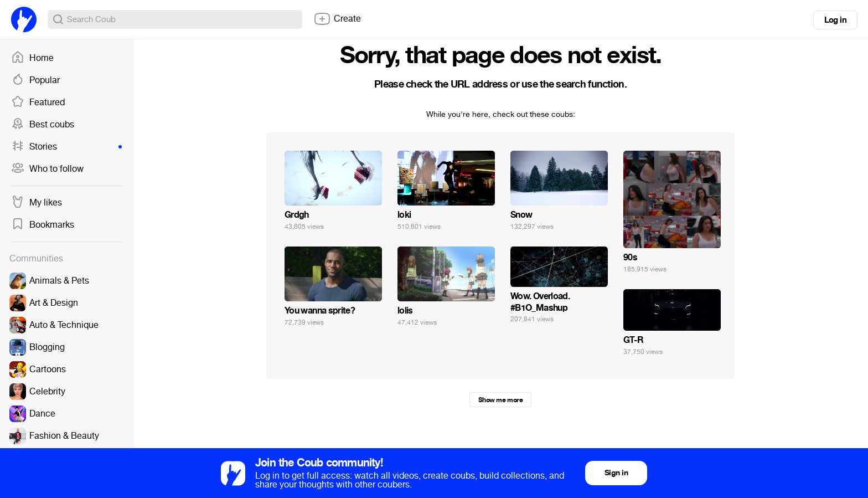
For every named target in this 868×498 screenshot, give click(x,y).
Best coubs (43, 125)
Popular (35, 80)
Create (337, 19)
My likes (37, 203)
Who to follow (47, 169)
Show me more (500, 400)
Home (32, 58)
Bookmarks (43, 225)
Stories (66, 147)
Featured (38, 102)
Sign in (616, 473)
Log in (835, 20)
